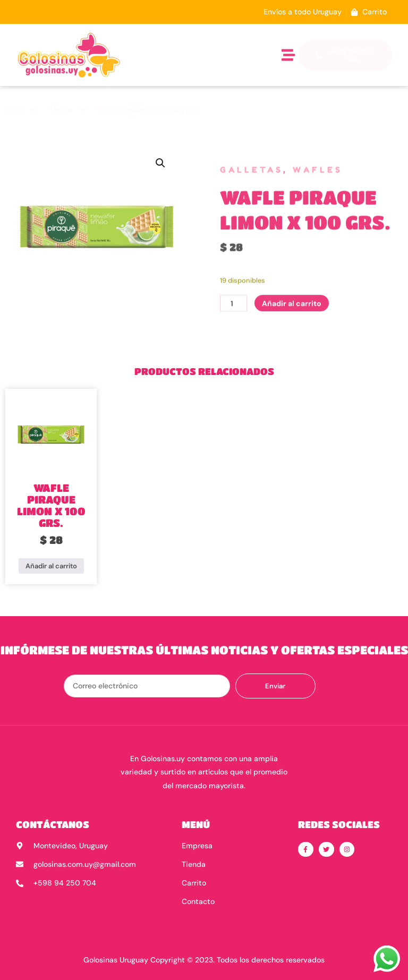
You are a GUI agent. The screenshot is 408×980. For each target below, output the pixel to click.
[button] (288, 55)
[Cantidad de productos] (233, 326)
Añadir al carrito (292, 327)
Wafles (318, 176)
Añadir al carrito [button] (51, 566)
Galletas (252, 176)
